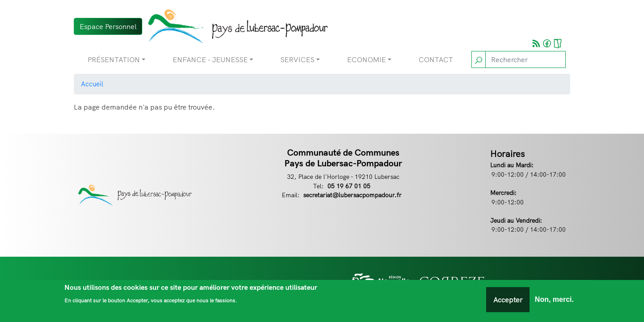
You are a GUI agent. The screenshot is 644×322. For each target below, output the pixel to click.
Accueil (92, 84)
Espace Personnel (108, 26)
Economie (366, 59)
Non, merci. (554, 301)
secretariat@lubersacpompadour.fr (352, 195)
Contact (436, 59)
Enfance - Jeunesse (210, 59)
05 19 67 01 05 (349, 186)
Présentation (114, 59)
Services (297, 59)
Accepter (508, 301)
